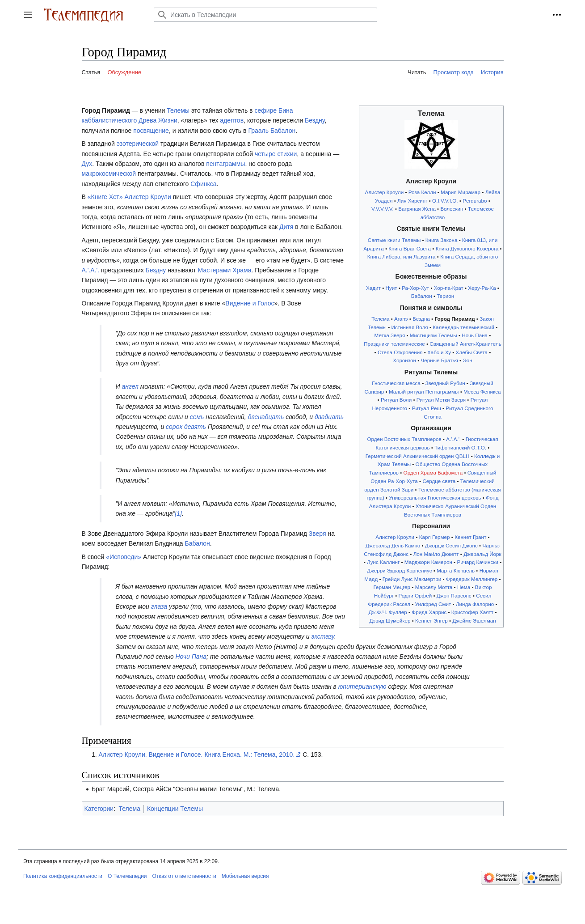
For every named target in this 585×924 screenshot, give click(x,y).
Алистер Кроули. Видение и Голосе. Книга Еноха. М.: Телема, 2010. (196, 754)
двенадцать (266, 417)
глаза (159, 606)
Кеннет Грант (470, 537)
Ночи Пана (191, 657)
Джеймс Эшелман (474, 621)
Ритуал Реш (427, 408)
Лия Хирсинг (412, 201)
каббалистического (109, 120)
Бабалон (422, 296)
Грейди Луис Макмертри (412, 579)
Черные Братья (440, 360)
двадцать (329, 417)
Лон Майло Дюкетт (436, 554)
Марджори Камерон (428, 562)
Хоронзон (404, 360)
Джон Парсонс (454, 596)
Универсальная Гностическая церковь (435, 498)
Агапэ (401, 319)
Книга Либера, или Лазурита (402, 256)
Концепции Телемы (175, 809)
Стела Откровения (400, 352)
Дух (87, 164)
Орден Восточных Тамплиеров (404, 439)
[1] (178, 513)
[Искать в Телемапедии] (265, 15)
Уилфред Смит (433, 604)
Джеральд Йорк (482, 554)
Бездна (421, 319)
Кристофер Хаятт (472, 612)
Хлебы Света (472, 352)
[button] (28, 15)
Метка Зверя (390, 335)
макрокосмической (109, 174)
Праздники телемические (394, 344)
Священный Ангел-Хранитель (465, 344)
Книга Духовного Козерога (467, 248)
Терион (445, 296)
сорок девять (186, 427)
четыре (265, 154)
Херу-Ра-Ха (482, 288)
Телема (380, 319)
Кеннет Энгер (431, 621)
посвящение (151, 131)
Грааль (258, 131)
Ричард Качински (478, 562)
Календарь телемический (463, 327)
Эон (467, 360)
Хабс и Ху (439, 352)
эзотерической (138, 144)
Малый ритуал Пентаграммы (424, 392)
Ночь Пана (475, 335)
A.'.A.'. (453, 439)
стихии (287, 154)
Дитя (286, 227)
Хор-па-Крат (449, 288)
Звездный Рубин (445, 383)
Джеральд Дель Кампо (393, 545)
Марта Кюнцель (456, 570)
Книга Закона (442, 240)
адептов (232, 120)
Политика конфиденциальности (63, 876)
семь (197, 417)
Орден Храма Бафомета (433, 473)
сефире (265, 110)
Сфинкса (203, 184)
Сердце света (439, 481)
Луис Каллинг (383, 562)
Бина (286, 110)
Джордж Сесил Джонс (451, 545)
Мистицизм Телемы (433, 335)
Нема (464, 587)
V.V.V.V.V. (383, 209)
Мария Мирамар (461, 192)
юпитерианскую (362, 687)
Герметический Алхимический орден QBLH (418, 456)
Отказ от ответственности (184, 876)
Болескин (452, 209)
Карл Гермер (435, 537)
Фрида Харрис (429, 612)
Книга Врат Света (410, 248)
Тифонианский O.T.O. (460, 447)
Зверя (318, 534)
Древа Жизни (158, 120)
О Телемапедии (127, 876)
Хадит (373, 288)
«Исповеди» (124, 557)
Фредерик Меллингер (472, 579)
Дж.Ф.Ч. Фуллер (387, 612)
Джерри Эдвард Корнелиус (400, 570)
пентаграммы (225, 164)
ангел (130, 386)
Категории (99, 809)
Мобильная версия (245, 876)
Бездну (315, 120)
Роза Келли (422, 192)
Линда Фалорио (475, 604)
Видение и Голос (250, 303)
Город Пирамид (455, 319)
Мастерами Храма (225, 270)
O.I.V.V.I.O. (445, 201)
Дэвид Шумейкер (390, 621)
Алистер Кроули (384, 192)
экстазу (322, 636)
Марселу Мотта (434, 587)
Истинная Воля (410, 327)
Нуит (391, 288)
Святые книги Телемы (394, 240)
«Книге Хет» (105, 197)
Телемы (178, 110)
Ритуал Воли (396, 400)
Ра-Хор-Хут (415, 288)
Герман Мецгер (392, 587)
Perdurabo (475, 201)
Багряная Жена (417, 209)
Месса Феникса (482, 392)
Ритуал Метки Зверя (441, 400)
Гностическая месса (396, 383)
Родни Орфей (415, 596)
